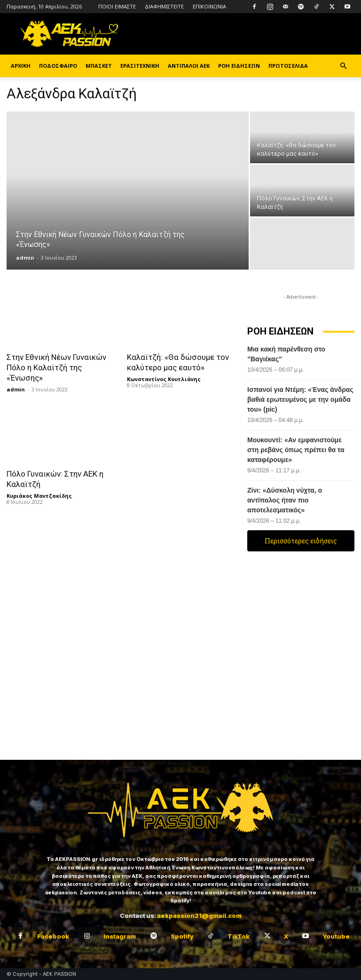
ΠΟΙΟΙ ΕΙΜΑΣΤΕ (117, 6)
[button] (343, 66)
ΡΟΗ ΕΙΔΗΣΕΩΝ (239, 66)
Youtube (336, 936)
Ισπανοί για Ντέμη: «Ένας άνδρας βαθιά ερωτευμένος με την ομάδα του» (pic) (300, 399)
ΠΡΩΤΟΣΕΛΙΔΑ (288, 66)
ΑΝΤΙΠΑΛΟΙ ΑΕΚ (189, 66)
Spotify (182, 936)
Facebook (53, 936)
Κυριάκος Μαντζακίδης (39, 496)
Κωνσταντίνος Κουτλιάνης (164, 379)
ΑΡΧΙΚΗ (21, 66)
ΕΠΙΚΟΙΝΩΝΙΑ (209, 6)
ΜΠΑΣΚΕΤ (99, 66)
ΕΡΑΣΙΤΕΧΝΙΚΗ (140, 66)
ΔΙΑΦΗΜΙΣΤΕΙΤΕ (164, 6)
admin (25, 258)
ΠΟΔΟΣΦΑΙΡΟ (58, 66)
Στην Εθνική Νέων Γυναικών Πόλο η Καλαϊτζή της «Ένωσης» (56, 367)
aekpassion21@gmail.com (199, 916)
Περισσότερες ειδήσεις (301, 541)
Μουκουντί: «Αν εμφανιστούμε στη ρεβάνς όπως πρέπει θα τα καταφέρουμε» (296, 450)
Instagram (120, 936)
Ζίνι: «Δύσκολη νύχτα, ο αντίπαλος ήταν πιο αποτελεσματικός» (285, 500)
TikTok (239, 936)
